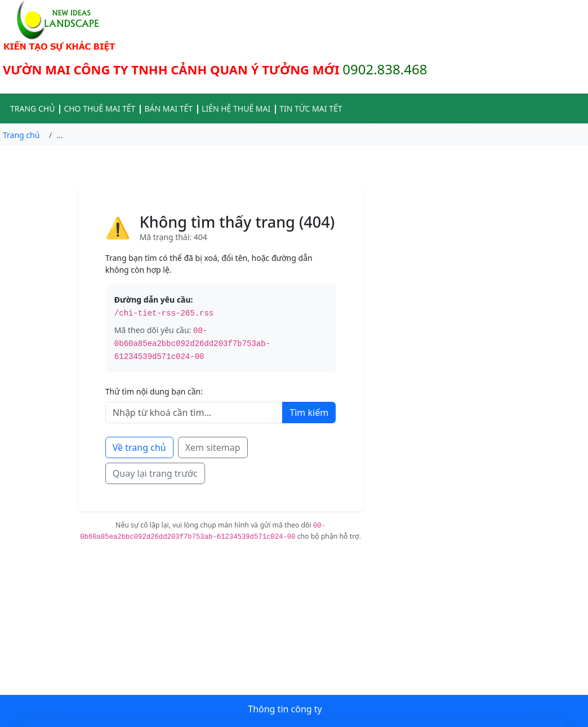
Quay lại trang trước (155, 473)
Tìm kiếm (309, 413)
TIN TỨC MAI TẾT (311, 108)
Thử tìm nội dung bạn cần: (154, 391)
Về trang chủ (139, 447)
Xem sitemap (213, 447)
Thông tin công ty (285, 709)
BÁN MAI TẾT (168, 108)
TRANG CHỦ (32, 108)
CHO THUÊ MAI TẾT (99, 108)
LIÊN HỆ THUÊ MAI (236, 108)
